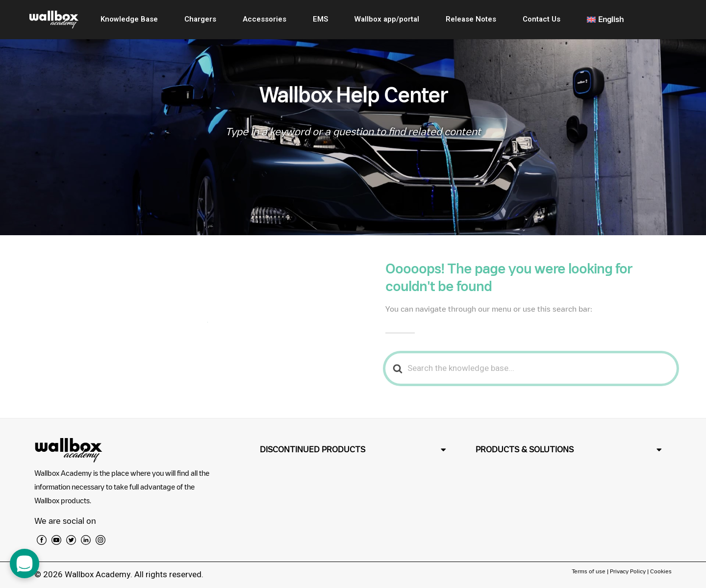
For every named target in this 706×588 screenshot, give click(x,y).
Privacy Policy (628, 571)
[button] (353, 450)
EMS (320, 19)
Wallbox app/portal (387, 19)
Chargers (200, 19)
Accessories (265, 19)
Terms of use (589, 571)
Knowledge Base (129, 19)
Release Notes (471, 19)
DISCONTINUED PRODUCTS (313, 449)
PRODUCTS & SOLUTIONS (525, 449)
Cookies (661, 571)
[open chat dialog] (25, 563)
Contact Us (542, 19)
